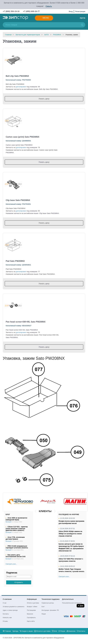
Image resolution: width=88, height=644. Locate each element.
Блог (43, 607)
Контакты (6, 614)
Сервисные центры (48, 603)
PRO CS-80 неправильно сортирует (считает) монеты (17, 547)
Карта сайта (31, 621)
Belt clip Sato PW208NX (17, 76)
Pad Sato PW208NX (15, 261)
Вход (71, 11)
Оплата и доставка (33, 603)
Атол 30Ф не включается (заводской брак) (16, 519)
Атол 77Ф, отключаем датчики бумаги (15, 538)
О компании (7, 599)
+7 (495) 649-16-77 (31, 11)
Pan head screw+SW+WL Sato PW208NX (26, 322)
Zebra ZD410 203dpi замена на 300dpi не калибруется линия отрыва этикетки (70, 534)
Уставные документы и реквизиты (14, 607)
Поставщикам (31, 610)
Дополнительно (68, 599)
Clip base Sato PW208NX (18, 200)
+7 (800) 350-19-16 (11, 11)
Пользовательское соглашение (72, 603)
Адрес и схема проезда (10, 610)
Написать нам (7, 618)
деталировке (21, 87)
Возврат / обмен (32, 607)
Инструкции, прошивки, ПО (50, 610)
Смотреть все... (11, 564)
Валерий (9, 522)
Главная (8, 631)
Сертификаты (31, 618)
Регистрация (80, 11)
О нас (5, 603)
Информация (32, 599)
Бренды (16, 631)
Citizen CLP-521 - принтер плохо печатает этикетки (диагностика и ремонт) (17, 528)
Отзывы (5, 621)
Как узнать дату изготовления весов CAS (16, 556)
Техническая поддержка (51, 599)
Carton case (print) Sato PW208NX (23, 137)
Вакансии (30, 614)
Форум (44, 614)
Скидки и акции (27, 631)
